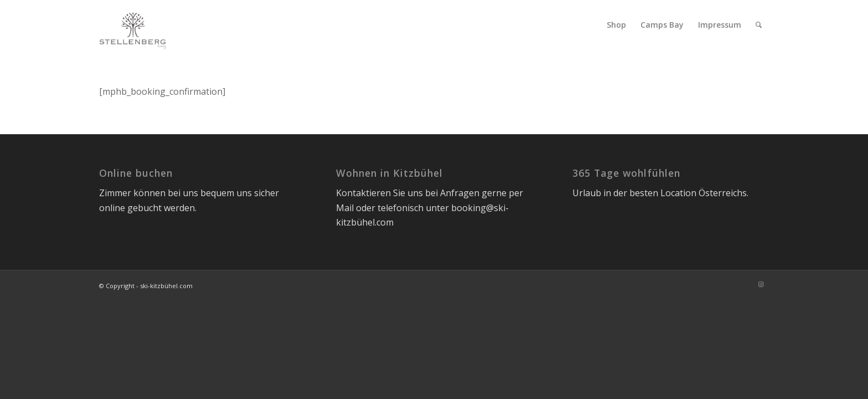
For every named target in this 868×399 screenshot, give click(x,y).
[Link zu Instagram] (761, 284)
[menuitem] (616, 25)
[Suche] (759, 25)
